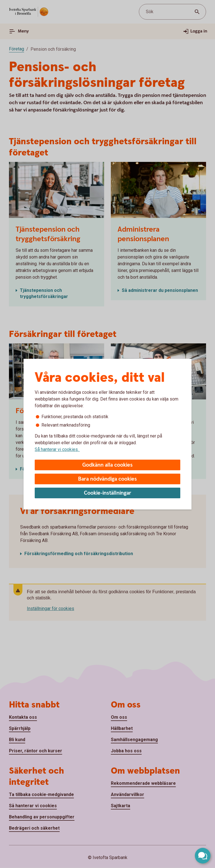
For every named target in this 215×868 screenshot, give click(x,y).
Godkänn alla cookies (107, 465)
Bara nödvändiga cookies (107, 479)
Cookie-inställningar (108, 493)
